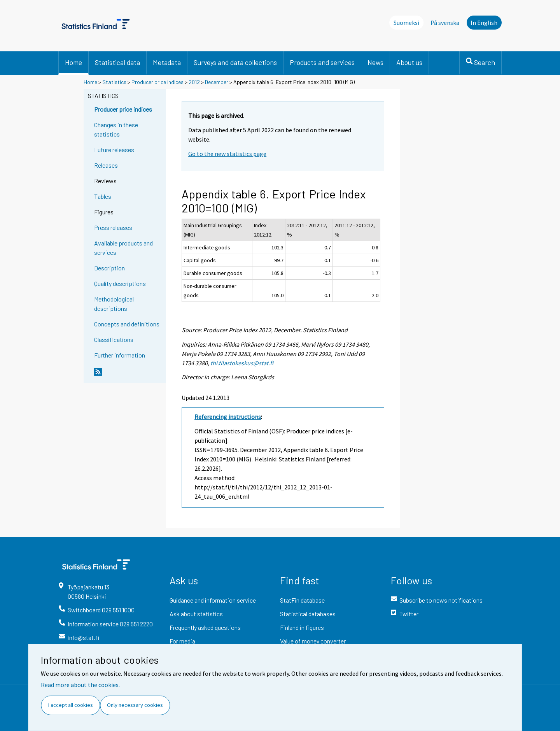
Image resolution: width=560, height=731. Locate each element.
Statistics (114, 82)
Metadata (167, 62)
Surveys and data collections (235, 62)
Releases (106, 165)
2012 (194, 82)
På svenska (445, 23)
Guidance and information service (213, 600)
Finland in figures (302, 627)
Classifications (114, 339)
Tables (103, 196)
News (375, 62)
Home (73, 62)
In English (484, 23)
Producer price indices (157, 82)
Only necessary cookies (135, 705)
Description (109, 268)
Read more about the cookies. (80, 685)
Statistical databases (308, 614)
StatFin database (302, 600)
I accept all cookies (71, 705)
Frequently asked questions (205, 627)
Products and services (322, 62)
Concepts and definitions (127, 324)
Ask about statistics (196, 614)
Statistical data (117, 62)
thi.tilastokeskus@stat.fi (242, 363)
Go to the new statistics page (227, 154)
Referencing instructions (228, 417)
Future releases (114, 150)
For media (182, 641)
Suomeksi (406, 23)
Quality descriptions (120, 283)
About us (409, 62)
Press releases (113, 227)
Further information (120, 355)
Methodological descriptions (114, 304)
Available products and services (123, 248)
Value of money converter (313, 641)
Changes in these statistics (116, 129)
